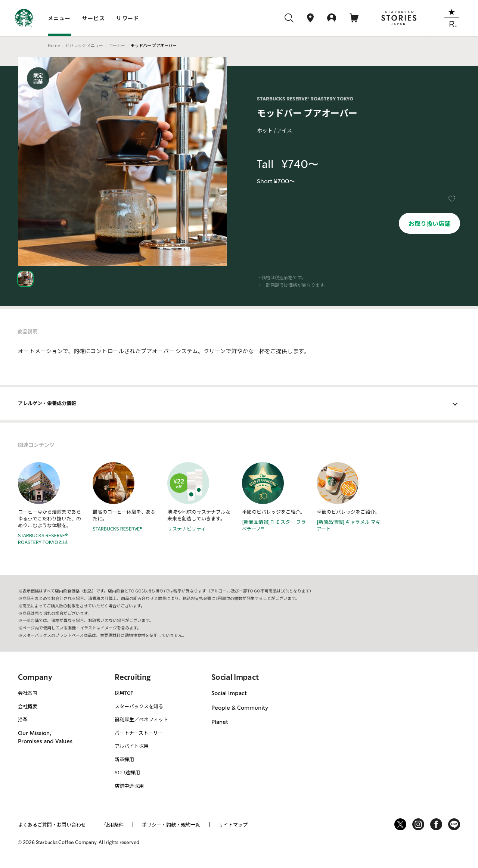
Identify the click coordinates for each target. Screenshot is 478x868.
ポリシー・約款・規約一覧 (171, 825)
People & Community (240, 708)
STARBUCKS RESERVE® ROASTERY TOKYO (305, 99)
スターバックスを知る (139, 706)
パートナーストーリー (139, 733)
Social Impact (229, 693)
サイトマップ (233, 825)
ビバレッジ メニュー (84, 45)
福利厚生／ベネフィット (141, 719)
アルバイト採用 (132, 746)
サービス (94, 18)
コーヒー (117, 45)
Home (54, 45)
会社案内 (28, 693)
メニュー (59, 18)
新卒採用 (124, 759)
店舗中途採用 (129, 786)
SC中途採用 (127, 772)
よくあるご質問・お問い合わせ (52, 825)
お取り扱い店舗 (429, 223)
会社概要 (28, 706)
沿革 (23, 719)
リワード (128, 18)
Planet (220, 722)
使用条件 (114, 825)
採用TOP (124, 693)
